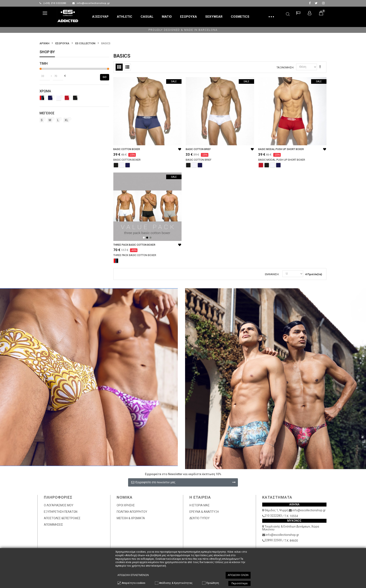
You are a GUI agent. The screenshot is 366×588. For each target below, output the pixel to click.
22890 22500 (273, 540)
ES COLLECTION (85, 43)
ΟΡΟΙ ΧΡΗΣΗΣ (126, 505)
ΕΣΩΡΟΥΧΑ (62, 43)
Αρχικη (44, 43)
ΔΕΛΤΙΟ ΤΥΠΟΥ (200, 518)
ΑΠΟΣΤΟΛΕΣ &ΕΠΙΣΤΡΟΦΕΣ (62, 518)
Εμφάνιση (272, 274)
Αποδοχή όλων (238, 575)
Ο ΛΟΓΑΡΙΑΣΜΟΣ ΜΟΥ (59, 505)
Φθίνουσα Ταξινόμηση (320, 67)
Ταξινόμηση (285, 67)
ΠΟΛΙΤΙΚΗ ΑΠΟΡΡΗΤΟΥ (132, 512)
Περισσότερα (239, 583)
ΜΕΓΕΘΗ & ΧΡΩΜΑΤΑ (131, 518)
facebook (310, 3)
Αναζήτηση (288, 13)
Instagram (323, 3)
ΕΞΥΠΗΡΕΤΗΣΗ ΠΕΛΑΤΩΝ (61, 512)
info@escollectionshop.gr (91, 3)
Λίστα (127, 67)
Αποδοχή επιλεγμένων (133, 575)
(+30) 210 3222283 (53, 3)
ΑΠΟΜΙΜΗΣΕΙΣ (53, 525)
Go (105, 77)
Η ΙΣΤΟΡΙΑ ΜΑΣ (200, 505)
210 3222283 (273, 516)
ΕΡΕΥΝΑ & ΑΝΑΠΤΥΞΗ (204, 512)
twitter (316, 3)
